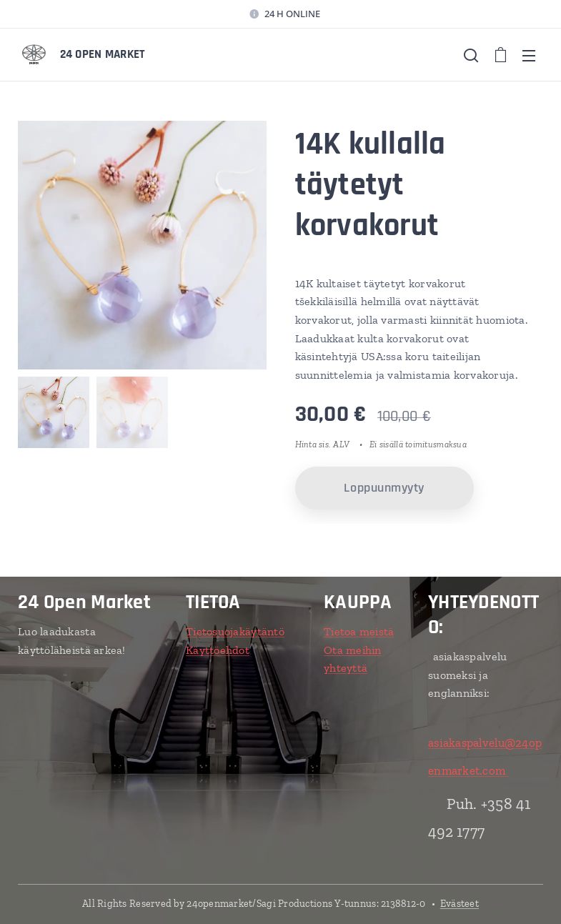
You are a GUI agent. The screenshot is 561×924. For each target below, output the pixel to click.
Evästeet (460, 904)
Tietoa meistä (359, 631)
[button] (471, 55)
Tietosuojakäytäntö (235, 631)
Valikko (529, 56)
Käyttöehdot (218, 649)
